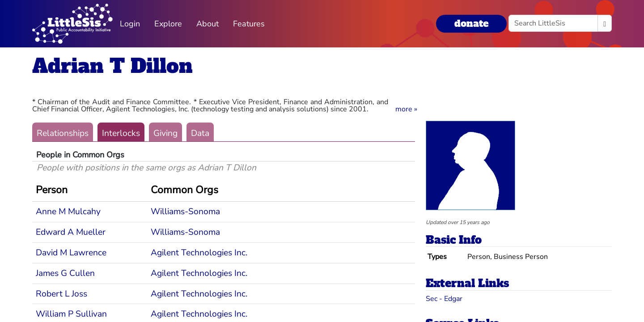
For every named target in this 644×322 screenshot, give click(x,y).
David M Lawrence (71, 253)
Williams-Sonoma (185, 212)
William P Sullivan (71, 314)
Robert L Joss (61, 294)
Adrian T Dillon (112, 66)
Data (200, 133)
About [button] (208, 24)
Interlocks (121, 133)
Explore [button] (168, 24)
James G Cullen (65, 273)
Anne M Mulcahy (68, 212)
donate (471, 23)
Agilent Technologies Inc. (199, 253)
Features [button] (249, 24)
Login (130, 24)
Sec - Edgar (444, 299)
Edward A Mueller (71, 232)
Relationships (63, 133)
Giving (165, 133)
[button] (406, 109)
